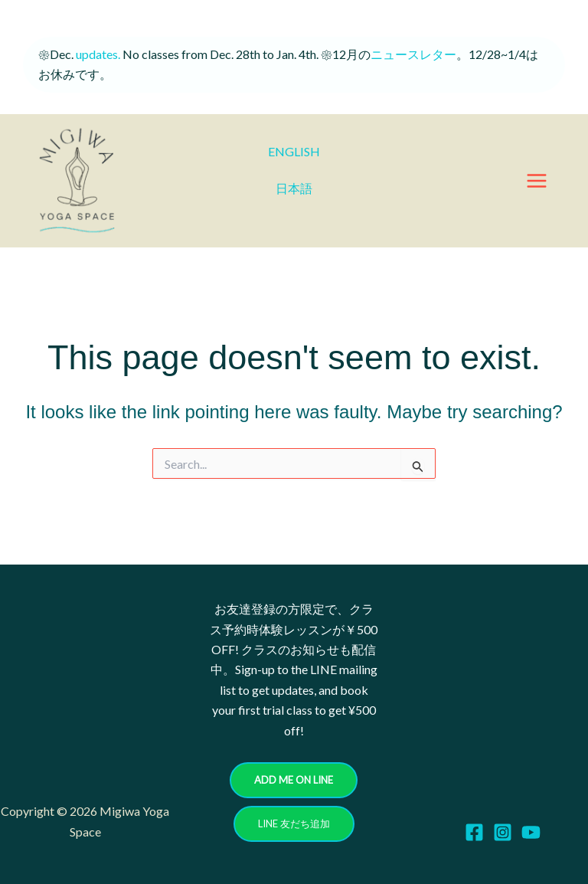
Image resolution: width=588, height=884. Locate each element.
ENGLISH (294, 151)
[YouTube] (531, 832)
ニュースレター (413, 54)
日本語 (294, 188)
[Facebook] (474, 832)
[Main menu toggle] (537, 181)
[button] (294, 780)
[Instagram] (503, 832)
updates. (97, 54)
